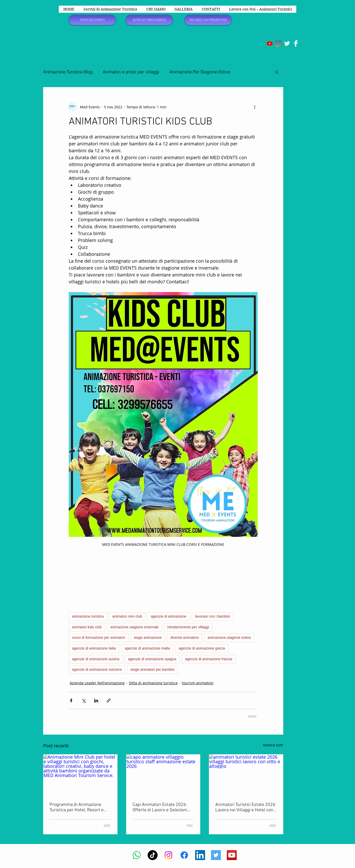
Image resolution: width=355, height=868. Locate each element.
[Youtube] (270, 43)
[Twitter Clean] (287, 43)
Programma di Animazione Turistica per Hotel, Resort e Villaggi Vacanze (76, 807)
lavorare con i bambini (213, 616)
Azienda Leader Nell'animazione (97, 683)
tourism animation (198, 683)
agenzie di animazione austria (96, 659)
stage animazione (148, 638)
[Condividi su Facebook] (71, 701)
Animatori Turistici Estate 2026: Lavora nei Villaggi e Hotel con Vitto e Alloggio (246, 807)
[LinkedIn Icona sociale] (200, 855)
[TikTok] (153, 855)
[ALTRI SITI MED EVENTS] (149, 20)
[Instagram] (278, 43)
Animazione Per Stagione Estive (200, 72)
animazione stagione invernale (134, 627)
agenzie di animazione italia (94, 648)
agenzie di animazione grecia (202, 648)
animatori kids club (87, 627)
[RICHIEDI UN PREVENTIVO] (208, 20)
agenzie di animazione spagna (152, 659)
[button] (277, 72)
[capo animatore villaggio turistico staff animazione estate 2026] (163, 775)
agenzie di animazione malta (147, 648)
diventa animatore (185, 638)
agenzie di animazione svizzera (97, 669)
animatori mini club (127, 616)
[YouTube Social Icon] (232, 855)
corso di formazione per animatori (99, 638)
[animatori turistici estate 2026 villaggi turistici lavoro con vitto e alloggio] (246, 775)
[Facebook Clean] (296, 43)
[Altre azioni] (255, 107)
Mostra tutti (273, 745)
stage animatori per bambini (153, 669)
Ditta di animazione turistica (153, 683)
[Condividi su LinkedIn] (96, 701)
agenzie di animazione (168, 616)
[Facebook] (184, 855)
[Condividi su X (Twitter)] (84, 701)
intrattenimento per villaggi (188, 627)
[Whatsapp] (137, 855)
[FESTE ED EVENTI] (92, 20)
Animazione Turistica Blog (68, 72)
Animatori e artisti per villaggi (131, 72)
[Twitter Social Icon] (216, 855)
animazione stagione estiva (229, 638)
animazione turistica (88, 616)
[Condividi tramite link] (109, 701)
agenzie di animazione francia (209, 659)
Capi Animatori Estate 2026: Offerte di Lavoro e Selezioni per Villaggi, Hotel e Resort (160, 807)
